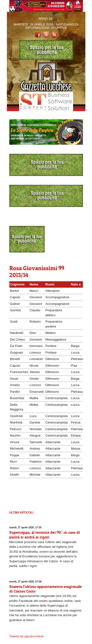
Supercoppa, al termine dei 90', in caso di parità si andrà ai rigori (45, 535)
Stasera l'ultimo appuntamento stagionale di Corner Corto (46, 589)
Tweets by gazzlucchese (27, 636)
